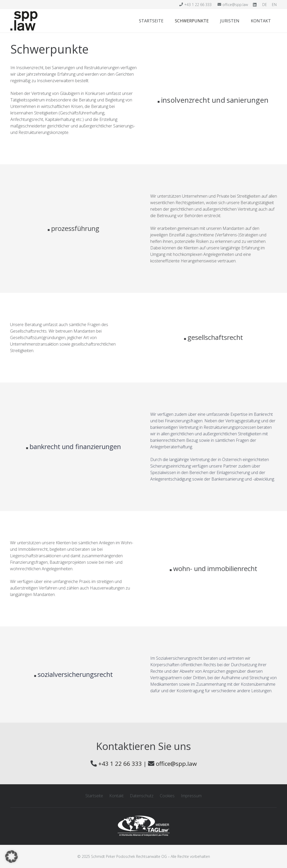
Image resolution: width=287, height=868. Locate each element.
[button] (11, 857)
